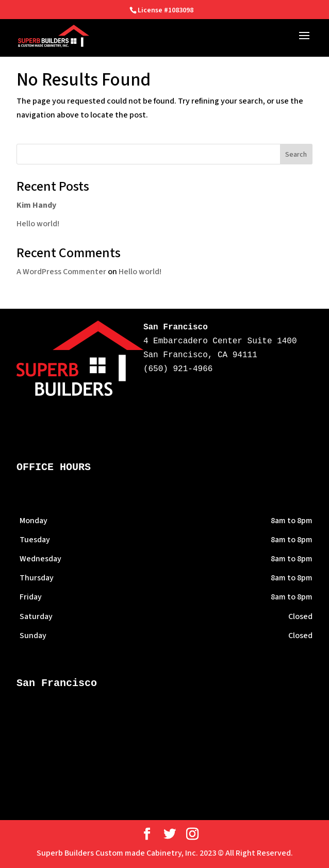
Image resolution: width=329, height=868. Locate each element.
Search (296, 155)
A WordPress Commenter (61, 272)
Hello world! (38, 224)
